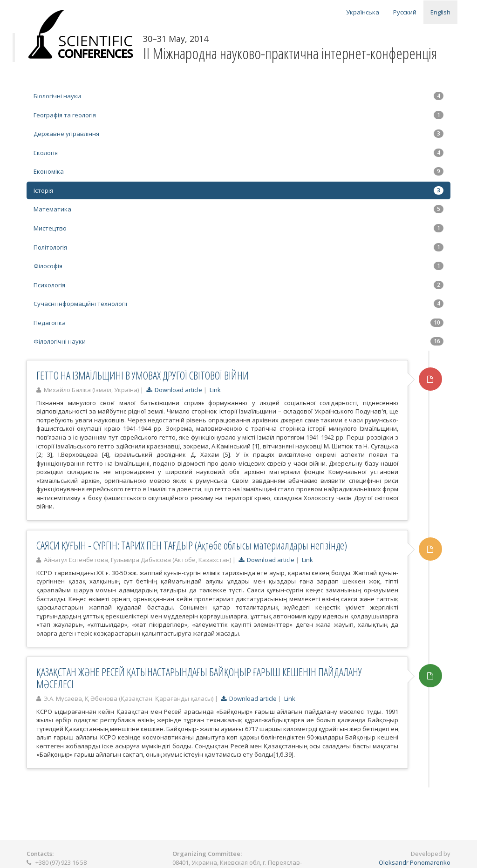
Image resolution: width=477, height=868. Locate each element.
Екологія (238, 153)
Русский (405, 12)
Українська (363, 12)
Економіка (238, 171)
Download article (174, 390)
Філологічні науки (238, 341)
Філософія (238, 266)
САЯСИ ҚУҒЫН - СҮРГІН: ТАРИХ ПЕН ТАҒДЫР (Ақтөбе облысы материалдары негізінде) (192, 545)
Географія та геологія (238, 115)
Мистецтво (238, 228)
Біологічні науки (238, 96)
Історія (238, 190)
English (440, 12)
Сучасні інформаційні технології (238, 304)
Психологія (238, 285)
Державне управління (238, 134)
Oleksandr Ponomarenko (415, 862)
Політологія (238, 247)
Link (215, 390)
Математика (238, 209)
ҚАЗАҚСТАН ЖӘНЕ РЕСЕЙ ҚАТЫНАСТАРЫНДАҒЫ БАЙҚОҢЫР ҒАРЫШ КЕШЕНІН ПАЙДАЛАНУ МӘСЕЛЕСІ (199, 678)
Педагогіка (238, 323)
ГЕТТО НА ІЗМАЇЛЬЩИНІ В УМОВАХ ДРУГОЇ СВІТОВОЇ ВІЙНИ (143, 375)
